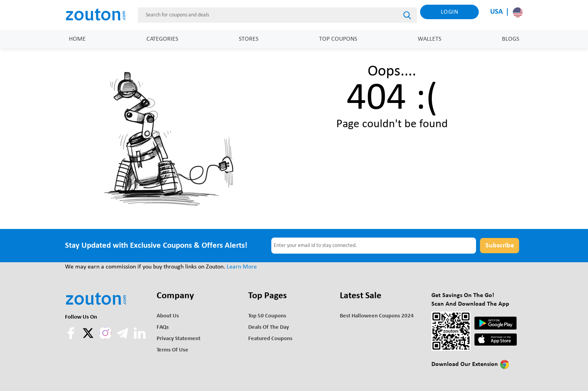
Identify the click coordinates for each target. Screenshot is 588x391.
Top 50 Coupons (267, 316)
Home (77, 39)
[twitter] (89, 337)
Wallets (429, 39)
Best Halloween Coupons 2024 (377, 316)
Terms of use (172, 350)
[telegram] (123, 337)
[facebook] (72, 337)
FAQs (163, 327)
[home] (100, 15)
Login (450, 12)
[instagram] (105, 333)
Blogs (510, 39)
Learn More (242, 267)
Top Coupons (338, 39)
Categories (162, 39)
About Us (168, 316)
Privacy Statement (179, 339)
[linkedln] (140, 337)
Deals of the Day (269, 327)
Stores (249, 39)
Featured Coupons (270, 339)
